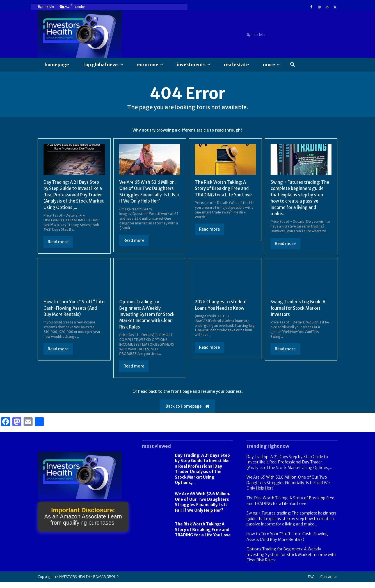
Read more (58, 249)
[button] (293, 65)
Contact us (329, 583)
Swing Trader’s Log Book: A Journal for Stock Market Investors (299, 314)
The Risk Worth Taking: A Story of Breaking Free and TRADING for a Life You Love (225, 190)
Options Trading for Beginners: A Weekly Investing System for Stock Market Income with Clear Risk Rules (148, 320)
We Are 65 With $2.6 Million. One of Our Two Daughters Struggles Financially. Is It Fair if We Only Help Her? (288, 489)
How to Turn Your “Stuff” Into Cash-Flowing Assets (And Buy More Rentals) (71, 314)
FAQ (311, 583)
